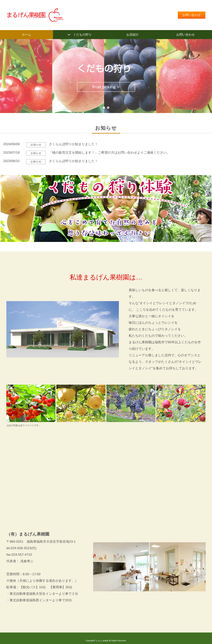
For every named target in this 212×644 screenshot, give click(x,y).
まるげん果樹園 (102, 641)
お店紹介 (132, 35)
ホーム (27, 35)
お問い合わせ (190, 15)
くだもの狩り (82, 35)
